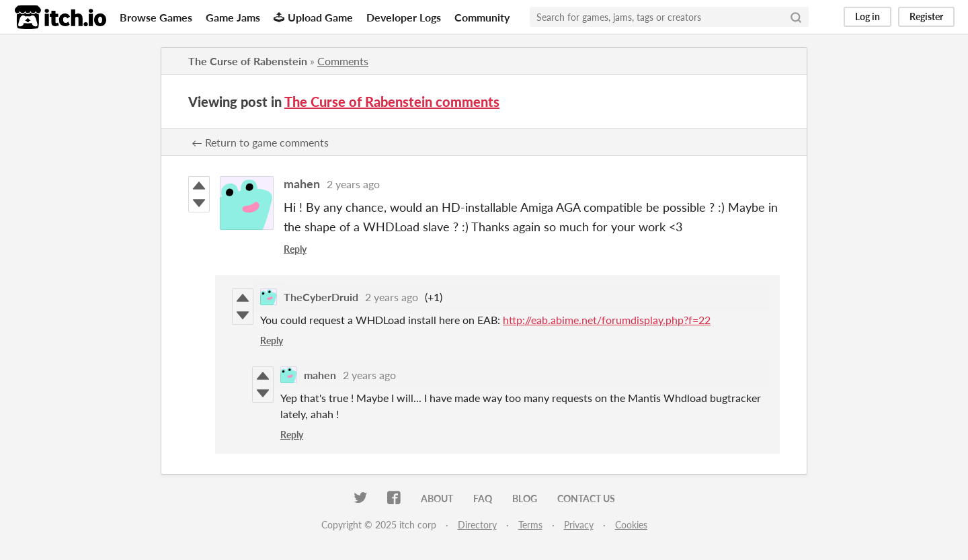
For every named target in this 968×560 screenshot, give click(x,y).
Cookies (631, 525)
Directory (477, 525)
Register (926, 16)
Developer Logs (404, 17)
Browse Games (156, 17)
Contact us (586, 498)
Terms (530, 525)
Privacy (579, 525)
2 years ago (353, 184)
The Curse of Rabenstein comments (392, 102)
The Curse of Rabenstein (248, 61)
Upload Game (313, 17)
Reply (295, 249)
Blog (525, 498)
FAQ (483, 498)
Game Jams (233, 17)
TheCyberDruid (321, 297)
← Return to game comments (260, 142)
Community (482, 17)
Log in (868, 16)
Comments (343, 61)
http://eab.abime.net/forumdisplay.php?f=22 (607, 320)
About (437, 498)
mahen (302, 184)
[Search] (796, 17)
